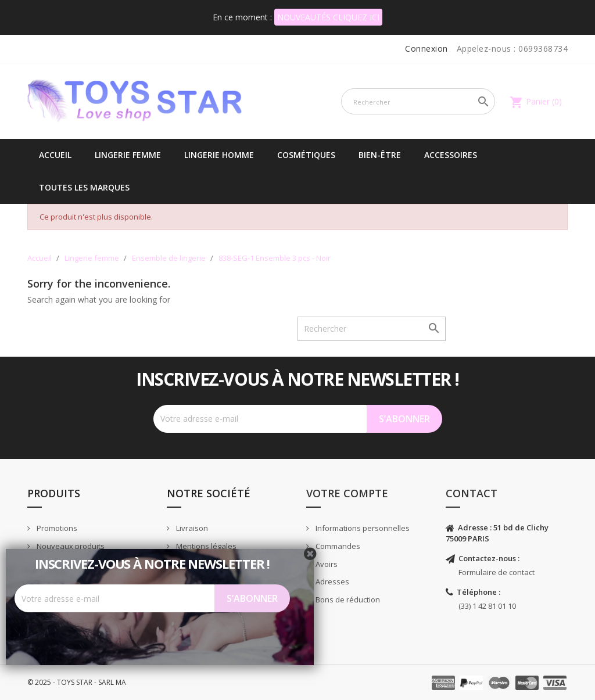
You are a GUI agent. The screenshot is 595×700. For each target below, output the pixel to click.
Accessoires (451, 155)
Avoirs (326, 564)
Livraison (191, 528)
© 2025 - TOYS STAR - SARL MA (77, 682)
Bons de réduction (347, 600)
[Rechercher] (418, 101)
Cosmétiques (306, 155)
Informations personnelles (362, 528)
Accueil (55, 155)
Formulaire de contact (497, 572)
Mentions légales (205, 546)
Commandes (337, 546)
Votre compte (347, 493)
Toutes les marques (84, 187)
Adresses (331, 581)
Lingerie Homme (219, 155)
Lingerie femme (128, 155)
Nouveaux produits (70, 546)
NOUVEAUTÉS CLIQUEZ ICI (328, 17)
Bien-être (380, 155)
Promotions (56, 528)
